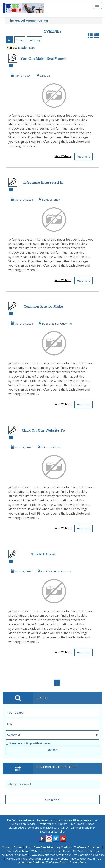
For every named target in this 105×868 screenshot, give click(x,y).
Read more (83, 157)
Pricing (18, 847)
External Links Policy (53, 832)
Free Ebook (77, 824)
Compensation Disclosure (43, 828)
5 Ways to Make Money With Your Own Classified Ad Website (67, 855)
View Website (63, 156)
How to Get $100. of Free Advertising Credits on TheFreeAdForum (60, 861)
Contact (7, 847)
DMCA (65, 828)
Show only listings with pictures (28, 743)
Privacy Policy (78, 862)
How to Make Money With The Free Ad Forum (33, 851)
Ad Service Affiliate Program (76, 820)
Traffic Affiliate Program (53, 824)
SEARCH (53, 750)
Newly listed (27, 48)
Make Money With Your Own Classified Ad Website (37, 859)
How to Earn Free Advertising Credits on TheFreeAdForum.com (63, 847)
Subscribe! (53, 800)
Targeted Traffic (46, 820)
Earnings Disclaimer (83, 828)
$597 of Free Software (20, 820)
